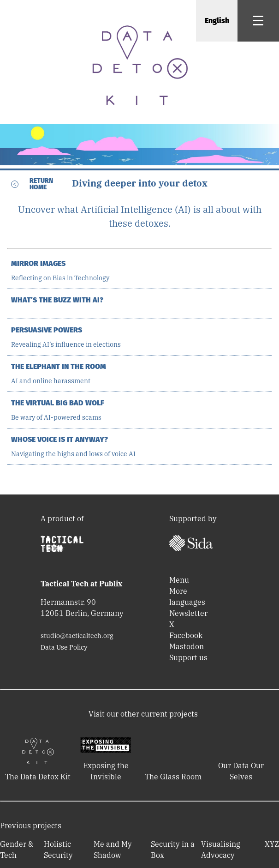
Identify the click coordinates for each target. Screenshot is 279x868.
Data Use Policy (64, 647)
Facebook (186, 635)
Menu (179, 580)
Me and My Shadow (113, 850)
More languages (187, 597)
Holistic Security (58, 850)
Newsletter (188, 613)
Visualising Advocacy (221, 850)
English (217, 21)
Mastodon (187, 646)
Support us (188, 657)
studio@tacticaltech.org (77, 636)
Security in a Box (173, 850)
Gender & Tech (17, 850)
